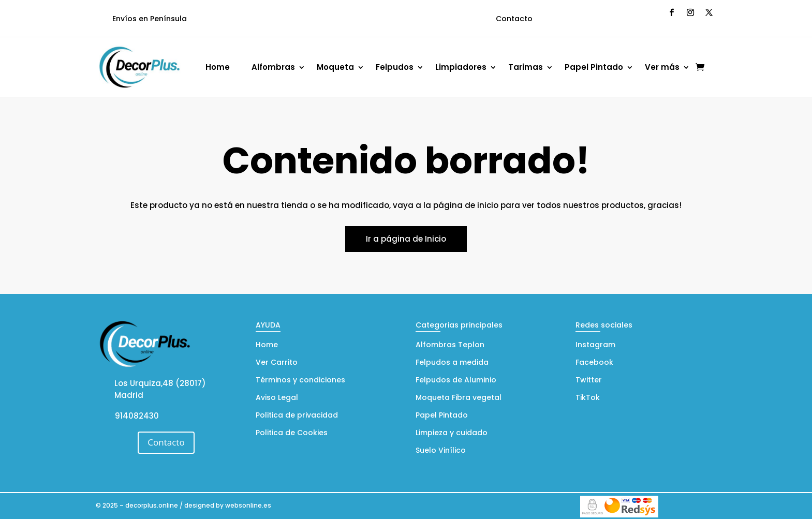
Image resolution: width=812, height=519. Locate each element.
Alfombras (273, 67)
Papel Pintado (594, 67)
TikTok (588, 398)
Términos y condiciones (300, 381)
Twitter (589, 381)
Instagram (595, 345)
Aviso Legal (277, 398)
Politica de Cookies (292, 433)
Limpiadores (461, 67)
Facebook (594, 363)
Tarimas (526, 67)
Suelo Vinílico (441, 451)
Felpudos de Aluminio (456, 381)
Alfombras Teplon (450, 345)
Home (218, 67)
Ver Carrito (277, 363)
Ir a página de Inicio (406, 239)
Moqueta (335, 67)
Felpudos (395, 67)
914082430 (137, 416)
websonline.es (248, 505)
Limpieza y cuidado (452, 433)
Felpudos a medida (452, 363)
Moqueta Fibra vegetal (459, 398)
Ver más (662, 67)
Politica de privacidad (297, 416)
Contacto (514, 19)
